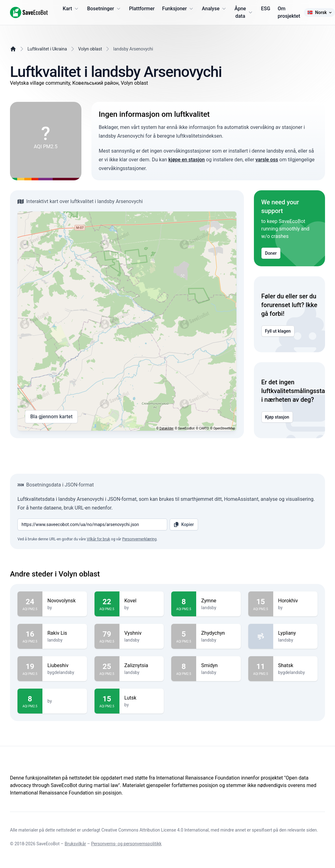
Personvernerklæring (139, 539)
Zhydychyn (218, 633)
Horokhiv (296, 601)
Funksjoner (178, 9)
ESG (266, 9)
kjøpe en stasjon (187, 160)
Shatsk (296, 666)
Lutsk (142, 698)
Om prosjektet (289, 12)
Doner (271, 253)
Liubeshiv (65, 666)
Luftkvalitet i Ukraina (47, 49)
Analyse (214, 9)
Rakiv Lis (65, 633)
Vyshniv (142, 633)
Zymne (218, 601)
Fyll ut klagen (278, 331)
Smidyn (218, 666)
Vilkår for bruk (98, 539)
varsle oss (267, 160)
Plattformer (142, 9)
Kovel (142, 601)
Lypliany (296, 633)
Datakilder (166, 428)
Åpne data (244, 12)
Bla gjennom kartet (51, 417)
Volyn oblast (90, 49)
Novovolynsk (65, 601)
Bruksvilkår (75, 844)
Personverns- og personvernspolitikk (126, 844)
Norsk (319, 12)
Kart (71, 9)
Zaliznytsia (142, 666)
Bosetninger (104, 9)
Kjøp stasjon (277, 417)
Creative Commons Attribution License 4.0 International (155, 830)
